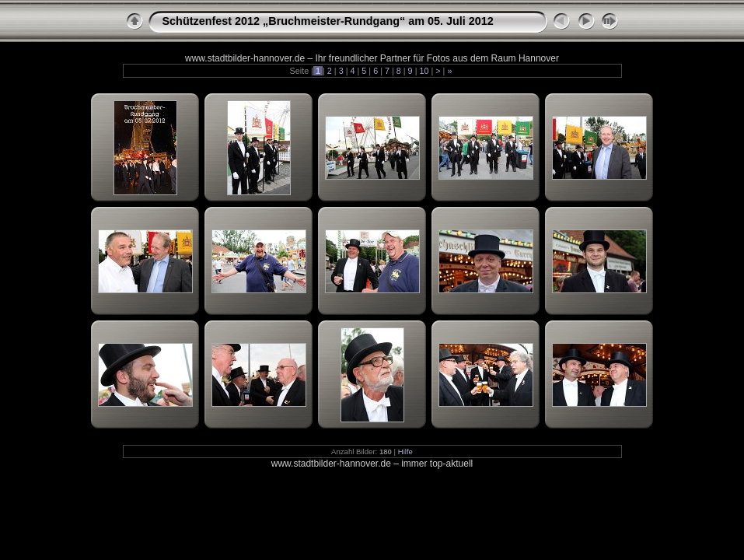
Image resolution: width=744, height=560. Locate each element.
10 (424, 71)
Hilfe (405, 451)
